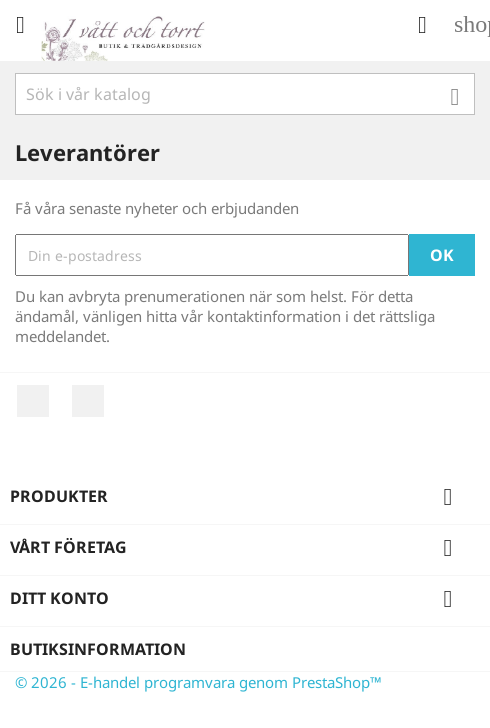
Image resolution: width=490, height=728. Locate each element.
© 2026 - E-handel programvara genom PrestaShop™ (198, 682)
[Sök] (245, 94)
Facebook (33, 401)
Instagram (88, 401)
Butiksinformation (98, 649)
